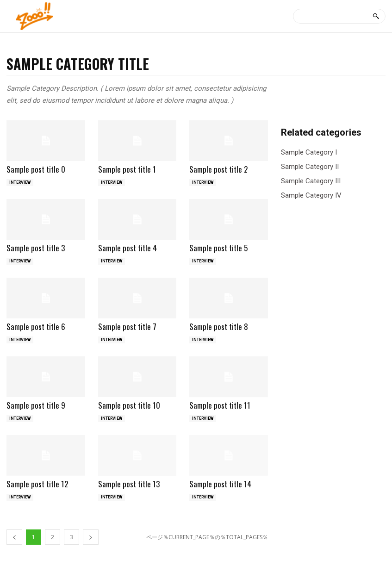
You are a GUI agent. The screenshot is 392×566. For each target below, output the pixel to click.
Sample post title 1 (127, 169)
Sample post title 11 (220, 405)
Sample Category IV (311, 196)
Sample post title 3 (36, 248)
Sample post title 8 (219, 327)
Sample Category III (311, 181)
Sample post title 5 (218, 248)
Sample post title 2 (218, 169)
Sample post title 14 (220, 484)
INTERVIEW (20, 182)
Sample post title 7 (127, 327)
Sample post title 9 (36, 405)
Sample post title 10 (129, 405)
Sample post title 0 (36, 169)
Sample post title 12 (37, 484)
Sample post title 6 (36, 327)
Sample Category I (309, 152)
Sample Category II (310, 167)
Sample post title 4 (128, 248)
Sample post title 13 (129, 484)
